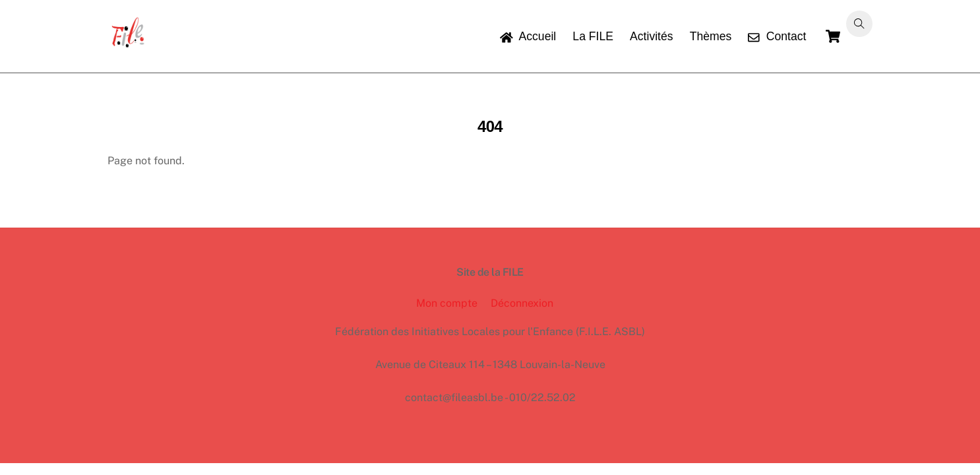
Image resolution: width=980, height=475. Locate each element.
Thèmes (711, 36)
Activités (652, 36)
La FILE (593, 36)
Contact (777, 36)
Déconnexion (522, 303)
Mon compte (447, 303)
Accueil (528, 36)
